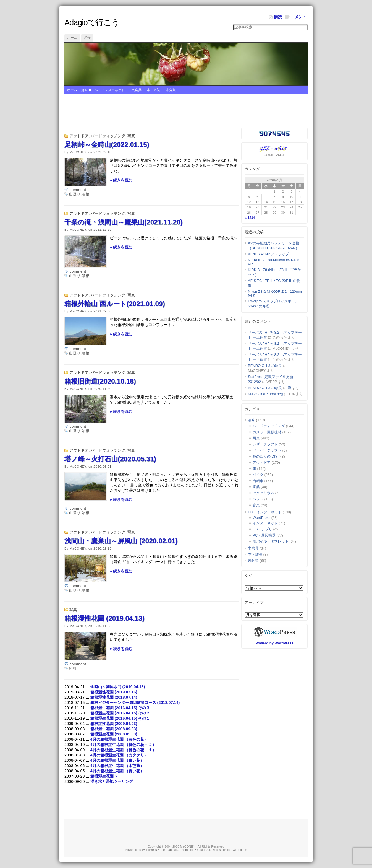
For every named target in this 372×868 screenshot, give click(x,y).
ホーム (72, 38)
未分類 (171, 90)
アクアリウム (263, 493)
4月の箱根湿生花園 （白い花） (117, 760)
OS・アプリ (262, 529)
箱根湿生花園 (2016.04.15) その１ (120, 718)
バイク (258, 475)
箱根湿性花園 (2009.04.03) (114, 724)
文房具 (137, 90)
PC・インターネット (109, 90)
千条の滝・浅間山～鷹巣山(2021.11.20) (124, 222)
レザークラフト (265, 444)
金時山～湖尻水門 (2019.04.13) (118, 687)
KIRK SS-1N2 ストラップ (268, 254)
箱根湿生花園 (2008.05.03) (114, 734)
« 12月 (250, 218)
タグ (248, 576)
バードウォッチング (108, 136)
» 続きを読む (121, 180)
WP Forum (240, 850)
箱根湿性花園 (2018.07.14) (114, 697)
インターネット (265, 523)
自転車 (258, 481)
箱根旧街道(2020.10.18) (100, 381)
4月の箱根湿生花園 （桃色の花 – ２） (123, 745)
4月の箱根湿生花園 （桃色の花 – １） (123, 750)
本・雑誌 (154, 90)
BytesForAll (202, 850)
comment (78, 190)
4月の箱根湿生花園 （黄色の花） (119, 739)
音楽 (256, 505)
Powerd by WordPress (274, 643)
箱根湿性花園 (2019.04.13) (104, 618)
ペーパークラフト (267, 450)
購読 (278, 17)
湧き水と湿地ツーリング (112, 781)
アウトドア (79, 136)
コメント (298, 17)
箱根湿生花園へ (106, 776)
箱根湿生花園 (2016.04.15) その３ (120, 708)
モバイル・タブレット (271, 541)
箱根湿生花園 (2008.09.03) (114, 729)
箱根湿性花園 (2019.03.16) (114, 692)
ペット (258, 499)
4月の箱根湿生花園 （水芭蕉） (117, 766)
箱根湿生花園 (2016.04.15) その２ (120, 713)
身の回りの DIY (265, 456)
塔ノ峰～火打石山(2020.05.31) (110, 459)
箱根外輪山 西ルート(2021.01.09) (115, 304)
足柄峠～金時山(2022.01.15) (107, 145)
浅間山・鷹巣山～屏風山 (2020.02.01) (121, 541)
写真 (131, 136)
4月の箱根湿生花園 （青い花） (117, 771)
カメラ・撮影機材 (267, 432)
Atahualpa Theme (178, 850)
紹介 (87, 38)
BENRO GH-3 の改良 (265, 366)
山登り (75, 194)
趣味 (85, 90)
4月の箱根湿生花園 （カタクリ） (119, 755)
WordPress (261, 518)
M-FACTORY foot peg (265, 394)
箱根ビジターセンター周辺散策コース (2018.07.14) (135, 703)
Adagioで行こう (92, 22)
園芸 (256, 487)
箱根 (86, 194)
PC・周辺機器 (264, 535)
